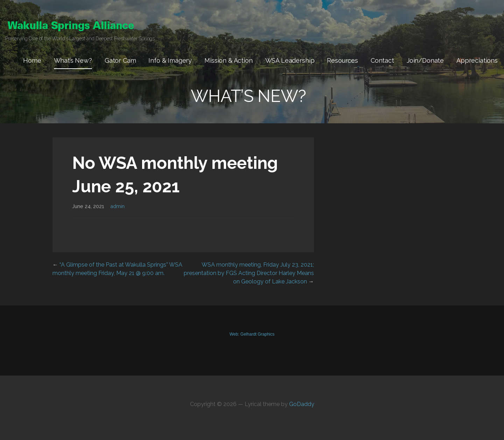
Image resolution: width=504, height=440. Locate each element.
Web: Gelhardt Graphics (252, 334)
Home (32, 60)
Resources (342, 60)
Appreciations (477, 60)
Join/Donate (425, 60)
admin (117, 206)
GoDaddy (302, 404)
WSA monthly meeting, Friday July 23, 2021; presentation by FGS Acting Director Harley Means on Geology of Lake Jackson (249, 273)
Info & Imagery (170, 60)
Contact (382, 60)
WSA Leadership (290, 60)
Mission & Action (228, 60)
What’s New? (73, 60)
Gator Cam (120, 60)
